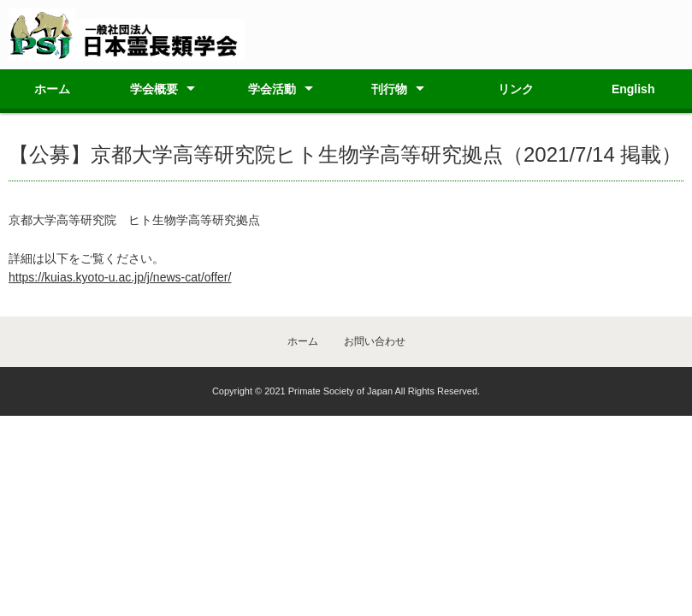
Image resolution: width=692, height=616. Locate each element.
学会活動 (272, 89)
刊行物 (389, 89)
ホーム (52, 89)
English (633, 89)
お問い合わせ (375, 341)
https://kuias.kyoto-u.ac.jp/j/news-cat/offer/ (120, 277)
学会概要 (154, 89)
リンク (516, 89)
